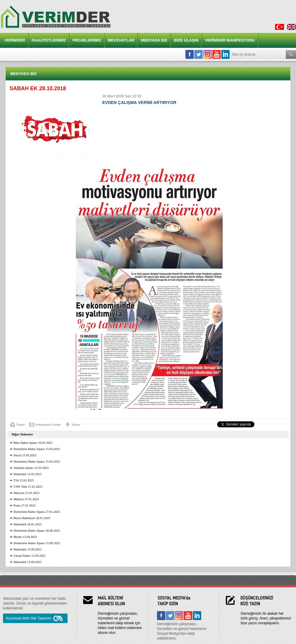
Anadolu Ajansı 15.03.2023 (31, 468)
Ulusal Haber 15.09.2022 (29, 556)
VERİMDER (15, 40)
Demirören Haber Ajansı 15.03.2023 (37, 449)
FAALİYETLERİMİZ (49, 40)
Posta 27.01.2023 (25, 505)
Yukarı (76, 424)
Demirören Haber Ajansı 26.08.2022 (37, 531)
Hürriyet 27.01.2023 (26, 493)
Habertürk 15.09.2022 (28, 549)
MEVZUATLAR (121, 40)
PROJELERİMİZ (87, 40)
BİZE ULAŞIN (186, 40)
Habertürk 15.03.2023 (28, 474)
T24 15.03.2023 (24, 480)
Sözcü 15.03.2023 (25, 455)
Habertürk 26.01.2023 (28, 524)
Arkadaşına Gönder (48, 424)
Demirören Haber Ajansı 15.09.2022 (37, 543)
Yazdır (20, 424)
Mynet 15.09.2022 (25, 537)
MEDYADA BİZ (154, 40)
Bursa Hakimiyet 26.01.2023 (32, 518)
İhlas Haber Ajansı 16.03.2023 (33, 443)
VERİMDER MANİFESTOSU (230, 40)
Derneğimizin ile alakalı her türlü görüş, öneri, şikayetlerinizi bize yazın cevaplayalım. (266, 618)
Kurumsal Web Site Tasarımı (35, 618)
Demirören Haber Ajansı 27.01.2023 (37, 512)
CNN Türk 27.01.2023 (28, 487)
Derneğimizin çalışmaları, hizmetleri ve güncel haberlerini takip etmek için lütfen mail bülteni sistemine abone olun (120, 623)
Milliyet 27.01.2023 (26, 499)
